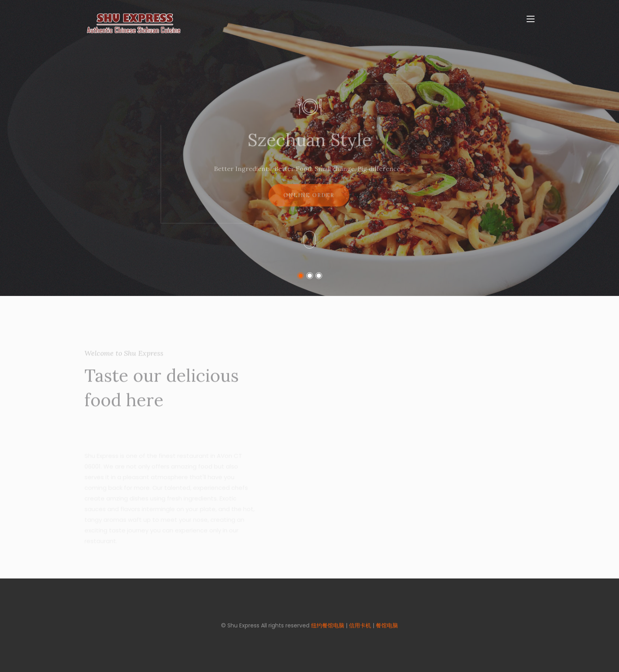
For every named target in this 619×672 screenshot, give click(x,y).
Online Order (309, 201)
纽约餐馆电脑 (328, 625)
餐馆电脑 (387, 625)
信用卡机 (360, 625)
